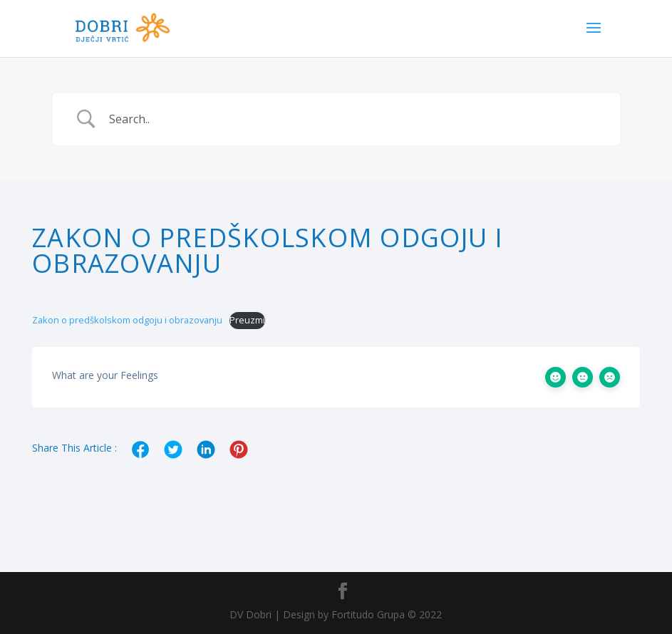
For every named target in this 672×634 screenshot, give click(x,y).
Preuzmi (247, 320)
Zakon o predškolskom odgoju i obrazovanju (127, 320)
